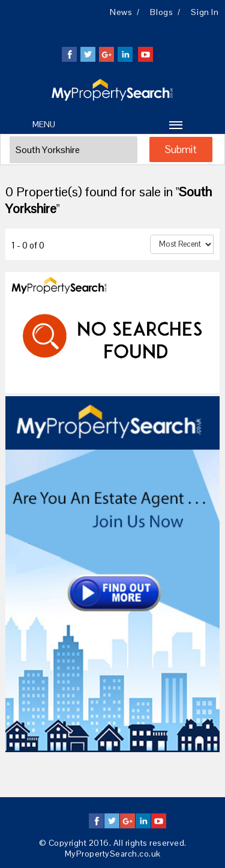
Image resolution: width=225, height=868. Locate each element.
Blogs (161, 12)
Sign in (205, 12)
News (121, 12)
